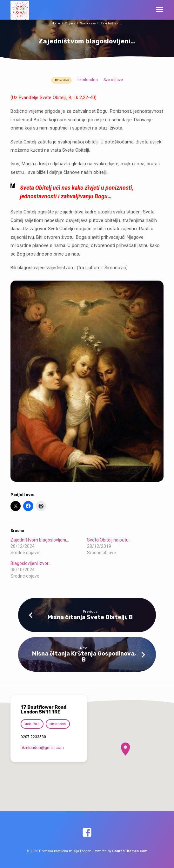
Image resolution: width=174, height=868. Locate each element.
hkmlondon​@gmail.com (42, 748)
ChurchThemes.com (130, 851)
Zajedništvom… (111, 23)
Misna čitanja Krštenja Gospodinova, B (84, 656)
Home (56, 23)
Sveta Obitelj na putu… (109, 540)
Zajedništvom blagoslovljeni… (40, 540)
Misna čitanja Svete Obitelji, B (90, 617)
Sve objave (88, 23)
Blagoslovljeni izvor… (31, 563)
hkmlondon (88, 80)
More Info (32, 724)
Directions (58, 724)
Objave (70, 23)
